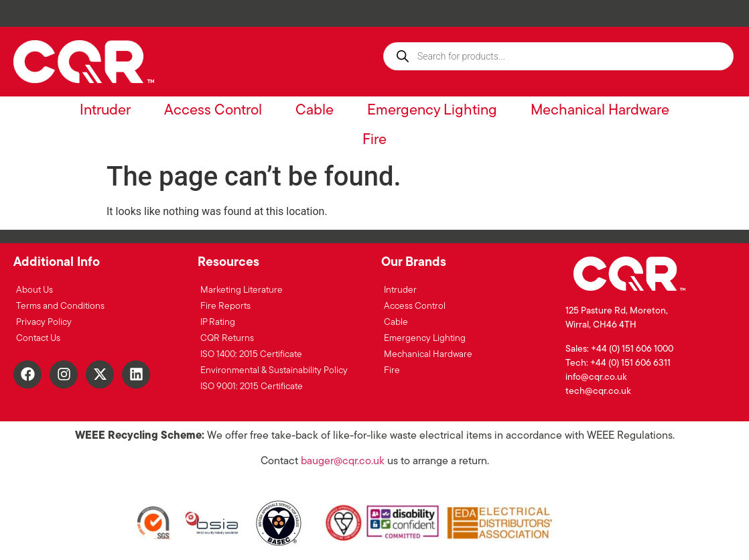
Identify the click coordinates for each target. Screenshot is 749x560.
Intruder (105, 111)
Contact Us (38, 339)
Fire (374, 140)
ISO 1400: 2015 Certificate (251, 355)
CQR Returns (227, 339)
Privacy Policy (44, 323)
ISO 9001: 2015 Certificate (252, 387)
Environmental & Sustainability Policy (274, 371)
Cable (315, 111)
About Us (35, 290)
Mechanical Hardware (600, 111)
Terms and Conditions (60, 306)
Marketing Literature (242, 290)
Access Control (213, 111)
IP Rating (218, 323)
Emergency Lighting (432, 111)
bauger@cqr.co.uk (343, 462)
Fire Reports (225, 306)
